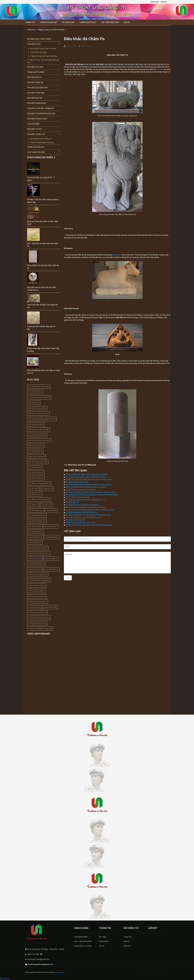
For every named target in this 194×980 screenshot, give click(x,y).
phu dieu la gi (33, 505)
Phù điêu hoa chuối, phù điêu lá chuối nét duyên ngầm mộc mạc (91, 492)
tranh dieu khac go (35, 537)
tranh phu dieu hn (35, 569)
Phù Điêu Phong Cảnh (37, 119)
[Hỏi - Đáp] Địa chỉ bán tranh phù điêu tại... (43, 245)
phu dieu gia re (47, 489)
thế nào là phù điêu (35, 532)
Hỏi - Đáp (102, 937)
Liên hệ (127, 22)
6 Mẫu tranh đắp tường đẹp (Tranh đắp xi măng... (43, 350)
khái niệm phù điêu (35, 451)
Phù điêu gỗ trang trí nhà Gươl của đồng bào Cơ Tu (85, 500)
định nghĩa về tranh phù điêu (39, 430)
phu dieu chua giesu (36, 473)
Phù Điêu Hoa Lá (34, 77)
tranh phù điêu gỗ (51, 559)
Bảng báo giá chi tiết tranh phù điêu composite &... (42, 289)
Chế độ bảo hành (81, 937)
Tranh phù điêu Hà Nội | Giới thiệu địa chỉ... (42, 306)
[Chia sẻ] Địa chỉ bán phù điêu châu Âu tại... (43, 267)
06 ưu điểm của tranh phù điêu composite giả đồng (86, 477)
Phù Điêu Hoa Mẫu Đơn (37, 88)
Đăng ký (164, 2)
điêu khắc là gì (34, 403)
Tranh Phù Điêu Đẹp (48, 22)
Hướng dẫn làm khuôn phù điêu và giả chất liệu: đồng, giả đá (89, 525)
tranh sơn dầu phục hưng (38, 602)
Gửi (68, 578)
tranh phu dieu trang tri (37, 585)
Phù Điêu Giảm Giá (35, 82)
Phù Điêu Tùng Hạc (36, 93)
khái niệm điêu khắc (36, 446)
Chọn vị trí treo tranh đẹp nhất (77, 497)
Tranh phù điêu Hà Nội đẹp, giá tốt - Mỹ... (42, 328)
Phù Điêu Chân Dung (36, 103)
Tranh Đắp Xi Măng (36, 72)
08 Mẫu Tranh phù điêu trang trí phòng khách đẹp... (43, 201)
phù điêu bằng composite (38, 462)
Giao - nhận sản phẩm (83, 941)
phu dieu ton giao (35, 526)
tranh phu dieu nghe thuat (38, 575)
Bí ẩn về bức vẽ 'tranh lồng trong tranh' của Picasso (85, 507)
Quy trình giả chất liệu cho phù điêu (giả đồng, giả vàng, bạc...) (90, 485)
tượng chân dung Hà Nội (37, 623)
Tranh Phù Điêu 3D (36, 147)
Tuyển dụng (104, 941)
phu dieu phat (51, 510)
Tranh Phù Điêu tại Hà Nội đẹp (39, 580)
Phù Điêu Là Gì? (44, 44)
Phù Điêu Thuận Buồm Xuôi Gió (41, 114)
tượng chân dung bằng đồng (39, 618)
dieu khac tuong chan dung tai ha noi (42, 419)
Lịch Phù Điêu (33, 124)
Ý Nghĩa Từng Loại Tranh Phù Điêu (51, 30)
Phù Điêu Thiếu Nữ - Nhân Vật (41, 108)
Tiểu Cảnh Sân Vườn (110, 22)
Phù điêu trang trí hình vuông (77, 482)
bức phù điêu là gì (35, 392)
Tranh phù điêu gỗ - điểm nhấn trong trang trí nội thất (86, 474)
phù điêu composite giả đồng (39, 483)
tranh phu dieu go (35, 559)
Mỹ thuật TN (5, 979)
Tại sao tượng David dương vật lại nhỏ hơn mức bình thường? (90, 510)
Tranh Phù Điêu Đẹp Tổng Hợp (42, 142)
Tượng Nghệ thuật (88, 22)
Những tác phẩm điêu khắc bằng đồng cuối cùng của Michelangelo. (92, 495)
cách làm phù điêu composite (39, 397)
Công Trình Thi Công (38, 52)
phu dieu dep (33, 489)
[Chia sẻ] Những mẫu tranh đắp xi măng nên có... (43, 372)
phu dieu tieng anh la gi (37, 516)
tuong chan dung (35, 607)
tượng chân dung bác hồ (37, 612)
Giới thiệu (127, 946)
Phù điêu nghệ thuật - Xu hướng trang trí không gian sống (88, 515)
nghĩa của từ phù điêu (36, 456)
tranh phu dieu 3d (52, 537)
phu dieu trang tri (51, 526)
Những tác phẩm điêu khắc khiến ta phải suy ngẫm (85, 487)
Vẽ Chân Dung (68, 22)
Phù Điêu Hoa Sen (35, 67)
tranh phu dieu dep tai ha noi (39, 553)
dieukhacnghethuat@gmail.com (40, 964)
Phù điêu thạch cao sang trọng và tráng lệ (82, 505)
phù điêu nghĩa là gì (36, 510)
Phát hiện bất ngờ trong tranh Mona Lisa (81, 512)
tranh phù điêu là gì (51, 569)
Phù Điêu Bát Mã (35, 98)
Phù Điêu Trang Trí (44, 134)
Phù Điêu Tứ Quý (35, 129)
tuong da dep (33, 629)
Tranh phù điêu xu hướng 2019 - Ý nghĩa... (41, 179)
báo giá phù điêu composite (39, 387)
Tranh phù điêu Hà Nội (36, 564)
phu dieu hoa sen (35, 494)
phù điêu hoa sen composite (39, 499)
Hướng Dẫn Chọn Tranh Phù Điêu (43, 49)
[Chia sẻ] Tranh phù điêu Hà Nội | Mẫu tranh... (43, 223)
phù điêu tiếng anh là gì (37, 521)
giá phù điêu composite (37, 435)
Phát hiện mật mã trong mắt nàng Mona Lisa (83, 517)
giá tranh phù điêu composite (39, 440)
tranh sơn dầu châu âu (36, 591)
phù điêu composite (36, 478)
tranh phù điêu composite (38, 548)
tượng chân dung (50, 607)
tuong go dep (47, 629)
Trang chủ (30, 22)
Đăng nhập (155, 2)
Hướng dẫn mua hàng (83, 946)
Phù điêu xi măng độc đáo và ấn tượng (81, 522)
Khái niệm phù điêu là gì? (75, 520)
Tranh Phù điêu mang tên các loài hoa (80, 490)
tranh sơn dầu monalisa (37, 596)
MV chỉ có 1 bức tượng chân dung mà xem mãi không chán (89, 480)
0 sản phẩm (158, 9)
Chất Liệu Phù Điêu (44, 152)
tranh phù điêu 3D (35, 542)
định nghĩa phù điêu (36, 424)
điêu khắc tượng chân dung (38, 413)
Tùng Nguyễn (60, 972)
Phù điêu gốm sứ (72, 502)
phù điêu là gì (46, 505)
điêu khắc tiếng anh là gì (37, 408)
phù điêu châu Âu (35, 467)
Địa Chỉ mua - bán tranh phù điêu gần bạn (43, 61)
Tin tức (102, 946)
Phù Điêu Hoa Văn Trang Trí (41, 139)
